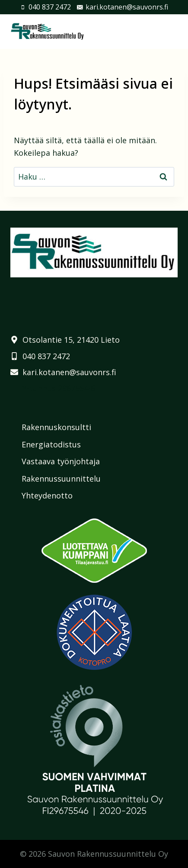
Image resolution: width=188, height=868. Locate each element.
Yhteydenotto (47, 495)
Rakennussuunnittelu (61, 479)
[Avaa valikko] (170, 31)
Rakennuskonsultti (56, 427)
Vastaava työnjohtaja (61, 461)
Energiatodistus (51, 444)
